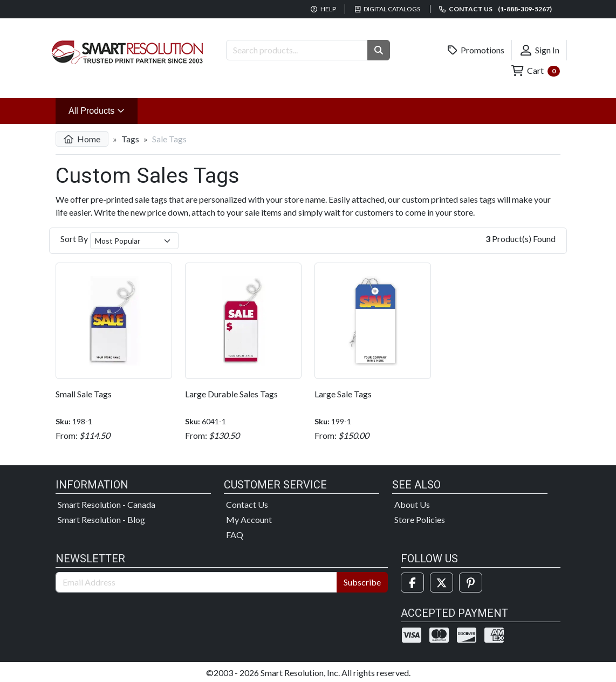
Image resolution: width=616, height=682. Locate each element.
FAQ (235, 535)
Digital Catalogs (388, 9)
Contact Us (247, 504)
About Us (412, 504)
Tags (130, 139)
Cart (536, 71)
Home (82, 139)
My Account (249, 519)
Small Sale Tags (84, 394)
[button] (379, 50)
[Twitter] (442, 583)
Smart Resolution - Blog (101, 519)
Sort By (74, 239)
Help (323, 9)
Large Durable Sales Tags (231, 394)
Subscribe (362, 582)
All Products (103, 110)
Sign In (540, 50)
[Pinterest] (471, 583)
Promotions (476, 50)
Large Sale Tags (343, 394)
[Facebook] (412, 583)
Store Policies (420, 519)
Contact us (495, 9)
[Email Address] (196, 582)
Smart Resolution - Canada (107, 504)
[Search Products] (297, 50)
